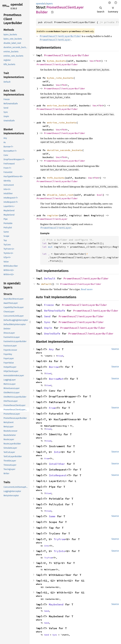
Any (51, 349)
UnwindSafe (52, 334)
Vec (92, 61)
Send (47, 316)
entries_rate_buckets (62, 123)
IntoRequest (58, 475)
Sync (47, 322)
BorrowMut (56, 379)
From (52, 408)
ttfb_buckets (56, 178)
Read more (87, 289)
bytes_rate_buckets (60, 78)
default (46, 284)
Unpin (48, 328)
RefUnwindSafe (55, 311)
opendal (17, 4)
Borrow (54, 367)
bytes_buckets (57, 61)
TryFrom (59, 539)
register (53, 215)
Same (52, 516)
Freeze (49, 305)
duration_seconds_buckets (65, 150)
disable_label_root (60, 195)
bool (100, 195)
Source (115, 349)
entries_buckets (58, 105)
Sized (60, 356)
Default (50, 278)
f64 (98, 61)
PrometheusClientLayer (52, 219)
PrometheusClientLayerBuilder (67, 55)
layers (49, 4)
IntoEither (57, 464)
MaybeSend (56, 604)
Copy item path (52, 12)
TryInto (59, 551)
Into (57, 452)
